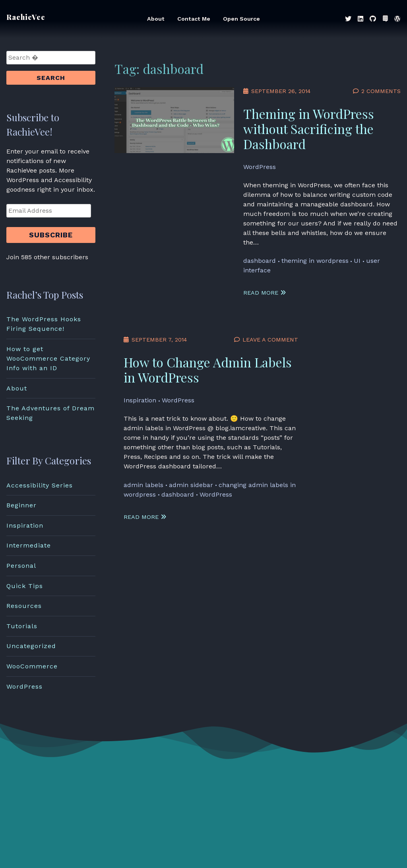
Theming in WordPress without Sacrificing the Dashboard (309, 129)
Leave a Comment (270, 340)
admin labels (143, 485)
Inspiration (140, 400)
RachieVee (26, 17)
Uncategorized (31, 646)
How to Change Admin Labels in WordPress (208, 370)
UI (357, 261)
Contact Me (194, 19)
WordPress (260, 167)
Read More (265, 293)
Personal (21, 566)
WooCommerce (32, 666)
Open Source (241, 19)
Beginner (21, 505)
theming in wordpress (315, 261)
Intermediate (29, 545)
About (156, 19)
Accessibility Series (40, 485)
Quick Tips (25, 586)
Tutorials (22, 626)
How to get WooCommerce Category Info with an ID (48, 358)
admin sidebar (191, 485)
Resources (24, 606)
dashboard (260, 261)
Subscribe (51, 235)
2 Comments (381, 91)
